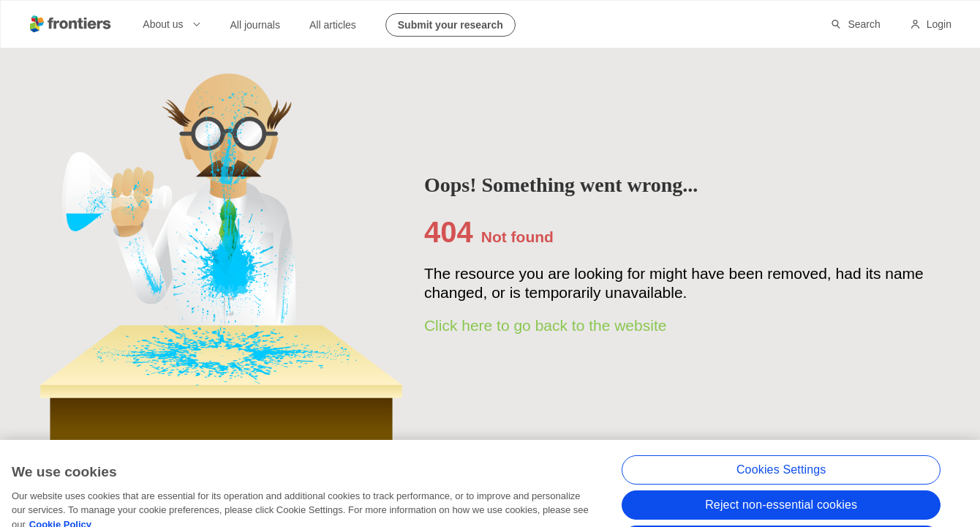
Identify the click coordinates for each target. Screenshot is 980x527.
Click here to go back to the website (546, 325)
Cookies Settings (781, 480)
